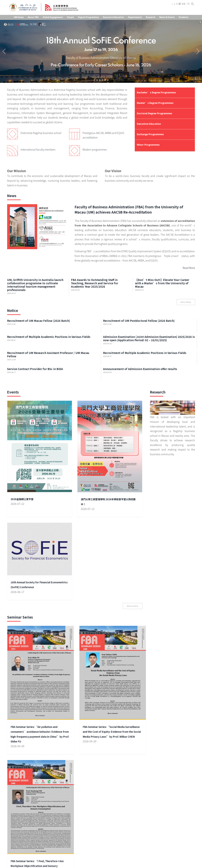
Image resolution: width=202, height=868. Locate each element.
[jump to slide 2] (97, 80)
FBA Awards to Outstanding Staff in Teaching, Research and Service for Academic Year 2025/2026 (95, 283)
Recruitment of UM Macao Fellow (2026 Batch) (39, 321)
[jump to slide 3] (100, 80)
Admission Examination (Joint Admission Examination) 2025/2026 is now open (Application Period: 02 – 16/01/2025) (149, 338)
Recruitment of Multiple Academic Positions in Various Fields (49, 337)
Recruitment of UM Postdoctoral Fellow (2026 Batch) (139, 321)
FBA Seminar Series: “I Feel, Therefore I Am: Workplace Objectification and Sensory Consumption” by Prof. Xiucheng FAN (134, 615)
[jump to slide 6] (108, 80)
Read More (189, 268)
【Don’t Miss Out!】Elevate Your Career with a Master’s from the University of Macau (162, 283)
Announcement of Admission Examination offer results (140, 369)
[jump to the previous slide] (4, 51)
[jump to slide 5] (105, 80)
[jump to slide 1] (94, 80)
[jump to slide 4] (102, 80)
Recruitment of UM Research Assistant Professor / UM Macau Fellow (48, 354)
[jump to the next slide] (198, 51)
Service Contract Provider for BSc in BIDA (35, 369)
